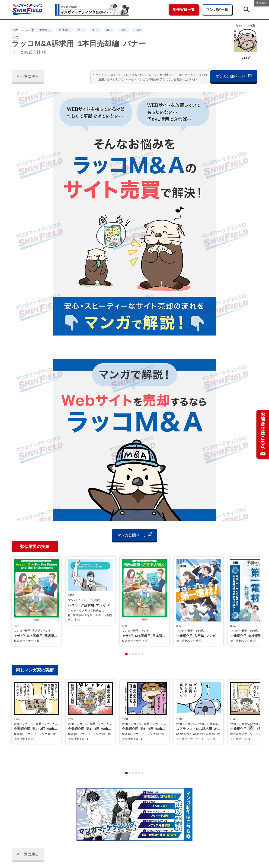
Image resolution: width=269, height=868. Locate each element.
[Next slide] (251, 597)
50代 (123, 30)
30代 (95, 30)
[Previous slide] (18, 597)
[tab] (126, 637)
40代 (109, 30)
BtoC (138, 30)
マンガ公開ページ (234, 76)
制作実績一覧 (184, 10)
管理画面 (261, 3)
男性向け (64, 30)
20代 (81, 30)
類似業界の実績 (35, 547)
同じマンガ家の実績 (35, 653)
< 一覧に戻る (28, 76)
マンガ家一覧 (217, 10)
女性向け (45, 30)
